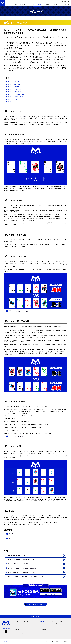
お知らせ (17, 629)
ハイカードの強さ (13, 87)
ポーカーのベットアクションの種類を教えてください (36, 572)
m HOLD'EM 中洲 (53, 625)
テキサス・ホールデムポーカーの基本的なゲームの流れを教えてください (36, 577)
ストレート (26, 116)
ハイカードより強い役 (14, 92)
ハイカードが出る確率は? (15, 97)
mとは (15, 4)
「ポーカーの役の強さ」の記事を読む (17, 311)
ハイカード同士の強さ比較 (15, 94)
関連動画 (44, 629)
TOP (3, 18)
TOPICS (30, 629)
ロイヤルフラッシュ (13, 538)
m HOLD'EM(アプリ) (25, 4)
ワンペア (10, 534)
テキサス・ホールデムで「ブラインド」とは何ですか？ (36, 568)
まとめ (10, 102)
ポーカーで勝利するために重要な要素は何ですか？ (36, 560)
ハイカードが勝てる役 (14, 89)
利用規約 (57, 641)
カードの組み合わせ (13, 84)
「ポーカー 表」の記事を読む (15, 436)
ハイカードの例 (12, 99)
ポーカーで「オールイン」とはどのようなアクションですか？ (36, 564)
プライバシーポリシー (49, 641)
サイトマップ (64, 641)
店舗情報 (47, 4)
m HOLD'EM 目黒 (53, 623)
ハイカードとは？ (13, 82)
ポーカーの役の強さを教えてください (36, 556)
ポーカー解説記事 (37, 4)
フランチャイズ (65, 4)
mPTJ (56, 4)
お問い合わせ (63, 2)
